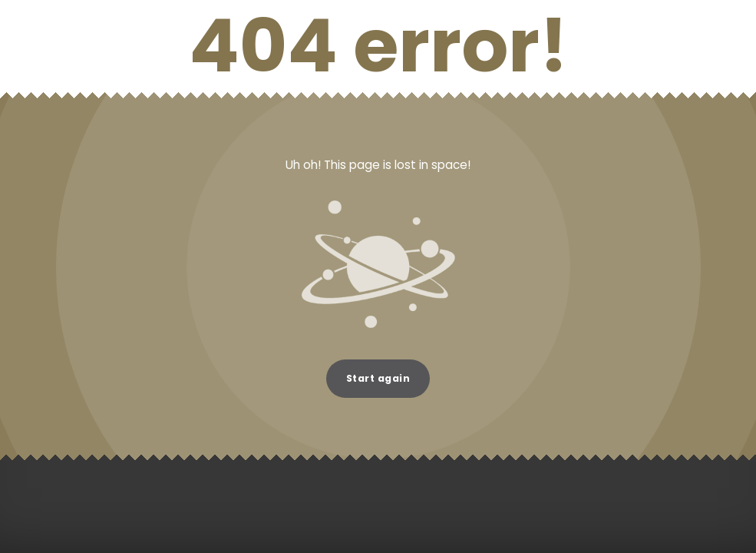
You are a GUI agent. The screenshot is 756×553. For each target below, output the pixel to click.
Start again (378, 378)
